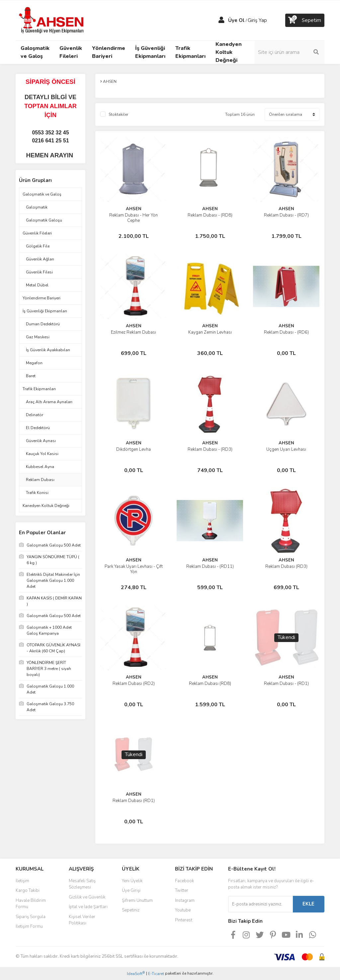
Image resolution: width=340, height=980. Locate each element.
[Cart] (305, 20)
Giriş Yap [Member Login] (257, 20)
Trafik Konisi (37, 493)
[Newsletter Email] (260, 904)
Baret (31, 376)
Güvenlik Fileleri (37, 233)
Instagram (185, 900)
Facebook (184, 881)
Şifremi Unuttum (137, 900)
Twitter (182, 891)
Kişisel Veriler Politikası (82, 920)
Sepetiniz (131, 910)
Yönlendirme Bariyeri (42, 298)
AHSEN (134, 209)
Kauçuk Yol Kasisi (42, 454)
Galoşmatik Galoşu (44, 220)
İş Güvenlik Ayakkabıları (48, 350)
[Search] (290, 52)
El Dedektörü (38, 428)
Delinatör (35, 415)
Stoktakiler (118, 114)
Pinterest (184, 920)
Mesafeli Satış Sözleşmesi (82, 884)
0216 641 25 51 (50, 141)
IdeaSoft (136, 974)
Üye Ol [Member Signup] (236, 20)
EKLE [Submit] (308, 904)
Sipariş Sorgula (31, 917)
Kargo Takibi (28, 891)
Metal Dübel (37, 285)
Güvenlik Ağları (40, 259)
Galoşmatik (37, 207)
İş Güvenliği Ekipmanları (45, 311)
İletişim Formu (29, 926)
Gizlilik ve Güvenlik (87, 897)
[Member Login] (221, 20)
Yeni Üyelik (132, 881)
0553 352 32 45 (50, 133)
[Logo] (52, 20)
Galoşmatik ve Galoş (42, 194)
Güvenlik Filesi (39, 272)
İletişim (22, 881)
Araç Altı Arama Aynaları (49, 402)
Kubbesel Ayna (40, 467)
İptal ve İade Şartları (88, 907)
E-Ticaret (156, 974)
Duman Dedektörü (43, 324)
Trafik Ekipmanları (39, 389)
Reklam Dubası (40, 480)
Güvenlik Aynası (41, 441)
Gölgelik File (38, 246)
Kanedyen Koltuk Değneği (46, 506)
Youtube (183, 910)
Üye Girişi (131, 891)
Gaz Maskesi (38, 337)
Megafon (34, 363)
